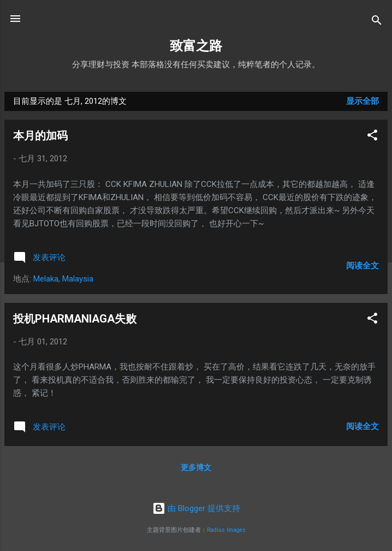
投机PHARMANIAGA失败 (75, 319)
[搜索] (377, 22)
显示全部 (363, 101)
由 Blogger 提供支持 (196, 508)
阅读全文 (363, 266)
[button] (372, 137)
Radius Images (226, 530)
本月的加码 (40, 136)
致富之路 (196, 46)
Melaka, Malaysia (63, 279)
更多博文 (196, 467)
